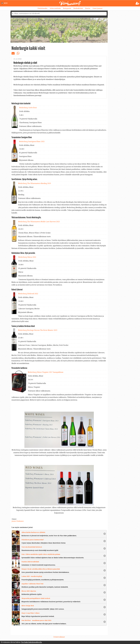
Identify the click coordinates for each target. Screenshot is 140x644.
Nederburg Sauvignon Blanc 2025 (32, 142)
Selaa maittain (55, 8)
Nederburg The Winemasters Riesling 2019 (35, 183)
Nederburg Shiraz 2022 (27, 257)
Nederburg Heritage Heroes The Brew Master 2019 (38, 330)
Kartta (88, 8)
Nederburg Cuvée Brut (28, 108)
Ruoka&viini (78, 8)
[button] (5, 3)
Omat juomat (97, 8)
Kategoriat (67, 8)
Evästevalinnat (59, 637)
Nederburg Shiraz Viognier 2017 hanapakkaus (46, 372)
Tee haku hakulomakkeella (31, 642)
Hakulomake (42, 8)
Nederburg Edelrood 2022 (28, 294)
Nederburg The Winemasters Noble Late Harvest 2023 (39, 222)
